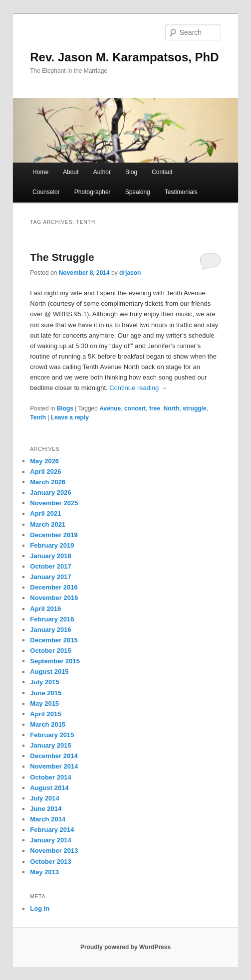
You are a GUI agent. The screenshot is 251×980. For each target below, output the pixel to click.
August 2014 (49, 788)
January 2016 (50, 630)
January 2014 (50, 840)
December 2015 (54, 640)
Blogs (65, 408)
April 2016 (45, 609)
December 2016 (54, 587)
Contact (162, 172)
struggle (194, 408)
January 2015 (50, 745)
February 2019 (52, 545)
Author (102, 172)
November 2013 (54, 851)
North (172, 408)
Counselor (46, 192)
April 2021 (45, 513)
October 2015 (50, 651)
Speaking (138, 192)
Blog (131, 172)
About (71, 172)
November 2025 (54, 503)
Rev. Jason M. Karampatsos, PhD (124, 57)
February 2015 (52, 735)
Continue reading (138, 388)
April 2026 (45, 472)
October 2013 (50, 862)
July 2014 (45, 798)
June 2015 (46, 693)
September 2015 (55, 661)
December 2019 (54, 535)
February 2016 (52, 619)
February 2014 (52, 830)
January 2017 (50, 577)
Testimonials (181, 192)
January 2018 (50, 556)
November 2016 (54, 598)
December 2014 (54, 756)
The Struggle (62, 257)
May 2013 (44, 872)
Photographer (93, 192)
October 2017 (50, 566)
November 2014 (54, 766)
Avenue (110, 408)
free (155, 408)
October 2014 (50, 777)
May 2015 (44, 703)
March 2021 (48, 524)
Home (40, 172)
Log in (40, 908)
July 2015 (45, 682)
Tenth (38, 417)
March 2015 (48, 724)
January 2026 (50, 492)
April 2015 (45, 714)
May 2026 (44, 461)
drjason (130, 273)
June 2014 (46, 809)
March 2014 (48, 819)
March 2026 (48, 482)
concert (135, 408)
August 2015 (49, 672)
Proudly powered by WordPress (125, 947)
